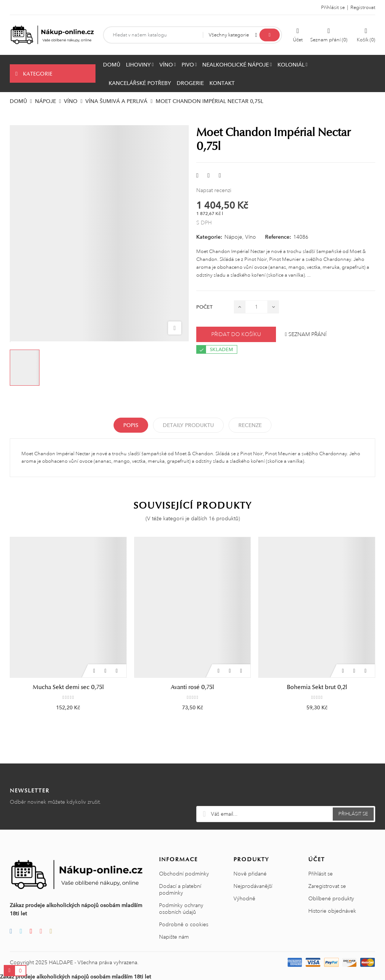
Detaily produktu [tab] (188, 425)
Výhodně (244, 898)
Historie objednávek (332, 911)
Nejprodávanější (253, 886)
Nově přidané (250, 874)
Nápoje (233, 237)
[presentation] (286, 788)
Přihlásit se (321, 874)
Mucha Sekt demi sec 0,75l (68, 687)
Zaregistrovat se (327, 886)
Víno (251, 237)
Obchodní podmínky (184, 874)
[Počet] (256, 307)
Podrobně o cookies (184, 924)
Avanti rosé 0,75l (192, 687)
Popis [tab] (131, 425)
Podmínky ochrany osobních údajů (181, 909)
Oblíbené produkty (331, 898)
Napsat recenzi (214, 190)
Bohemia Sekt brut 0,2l (317, 687)
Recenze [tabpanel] (250, 425)
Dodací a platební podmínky (180, 889)
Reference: (278, 237)
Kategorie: (209, 237)
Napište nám (174, 937)
